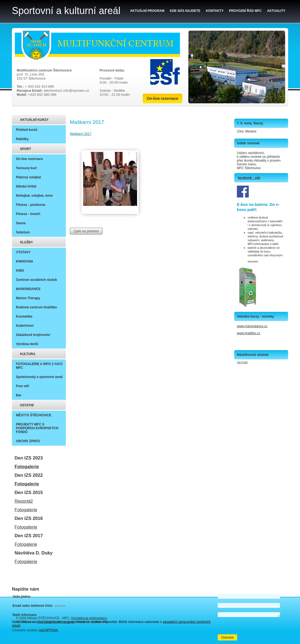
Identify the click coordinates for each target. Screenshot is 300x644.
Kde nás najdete (185, 11)
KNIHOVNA (25, 261)
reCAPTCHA (49, 630)
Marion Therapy (28, 298)
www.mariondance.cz (252, 326)
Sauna (21, 223)
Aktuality (276, 11)
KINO (20, 271)
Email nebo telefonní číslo (39, 606)
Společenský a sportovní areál (39, 377)
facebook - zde (249, 178)
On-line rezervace (163, 98)
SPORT (25, 149)
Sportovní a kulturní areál (66, 11)
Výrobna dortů (27, 344)
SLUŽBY (26, 242)
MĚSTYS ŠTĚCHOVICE (34, 415)
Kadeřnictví (25, 326)
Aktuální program (147, 11)
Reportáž (24, 501)
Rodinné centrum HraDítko (36, 307)
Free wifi (23, 386)
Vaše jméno (21, 597)
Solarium (23, 232)
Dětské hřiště (26, 186)
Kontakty (215, 11)
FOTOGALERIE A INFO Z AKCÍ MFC (39, 366)
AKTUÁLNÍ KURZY (34, 120)
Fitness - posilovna (31, 205)
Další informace (24, 615)
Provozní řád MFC (245, 11)
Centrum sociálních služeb (36, 280)
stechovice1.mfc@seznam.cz (67, 91)
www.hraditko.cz (249, 333)
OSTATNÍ (27, 405)
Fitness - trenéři (28, 214)
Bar (19, 395)
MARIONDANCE (28, 289)
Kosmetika (24, 316)
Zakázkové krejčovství (33, 335)
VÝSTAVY (23, 252)
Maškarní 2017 (81, 134)
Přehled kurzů (27, 130)
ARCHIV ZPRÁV (28, 441)
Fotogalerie (27, 467)
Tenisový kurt (26, 168)
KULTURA (28, 354)
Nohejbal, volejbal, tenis (34, 196)
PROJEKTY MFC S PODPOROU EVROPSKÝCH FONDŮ (37, 428)
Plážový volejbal (28, 177)
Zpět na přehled (86, 231)
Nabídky (22, 139)
